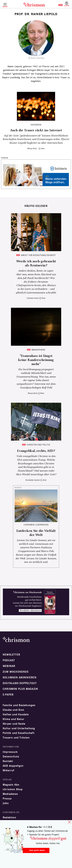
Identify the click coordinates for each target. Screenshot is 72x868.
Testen (59, 5)
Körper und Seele (14, 724)
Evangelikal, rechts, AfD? (36, 451)
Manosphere (38, 350)
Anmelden (67, 4)
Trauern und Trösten (16, 738)
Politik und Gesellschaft (19, 733)
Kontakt (8, 761)
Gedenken (36, 125)
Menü (5, 7)
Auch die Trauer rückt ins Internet (36, 130)
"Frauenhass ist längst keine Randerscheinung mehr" (36, 360)
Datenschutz (11, 757)
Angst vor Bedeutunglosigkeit (38, 255)
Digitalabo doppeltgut (20, 683)
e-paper (8, 695)
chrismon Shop (13, 789)
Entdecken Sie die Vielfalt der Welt (36, 533)
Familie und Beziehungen (19, 705)
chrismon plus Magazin (20, 689)
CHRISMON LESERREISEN (36, 525)
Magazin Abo (11, 785)
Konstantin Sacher (33, 480)
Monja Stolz (32, 148)
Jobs (6, 803)
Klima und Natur (14, 719)
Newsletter (11, 655)
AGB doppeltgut (13, 766)
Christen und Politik (38, 445)
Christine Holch (33, 298)
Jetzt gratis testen (37, 850)
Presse (7, 799)
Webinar (9, 666)
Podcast (9, 660)
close (69, 822)
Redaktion (9, 818)
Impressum (10, 752)
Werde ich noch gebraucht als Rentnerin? (36, 263)
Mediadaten (10, 794)
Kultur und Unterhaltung (19, 728)
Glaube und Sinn (13, 710)
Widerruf (9, 770)
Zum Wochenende (16, 672)
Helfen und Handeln (16, 715)
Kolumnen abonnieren (20, 678)
